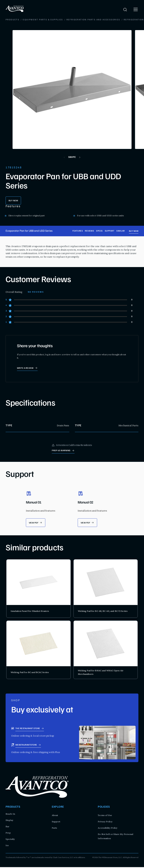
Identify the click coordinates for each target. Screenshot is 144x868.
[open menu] (136, 10)
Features (78, 231)
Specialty (10, 840)
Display (9, 821)
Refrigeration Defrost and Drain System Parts (88, 20)
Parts (55, 829)
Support (110, 231)
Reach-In (10, 815)
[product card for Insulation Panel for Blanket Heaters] (38, 589)
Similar (120, 231)
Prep (8, 834)
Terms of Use (105, 816)
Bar (7, 827)
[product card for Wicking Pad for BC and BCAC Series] (38, 651)
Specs (99, 231)
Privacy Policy (105, 822)
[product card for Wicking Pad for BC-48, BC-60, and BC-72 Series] (106, 589)
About (55, 816)
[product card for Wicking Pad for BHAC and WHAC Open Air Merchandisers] (106, 651)
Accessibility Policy (108, 829)
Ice (7, 846)
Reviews (89, 231)
